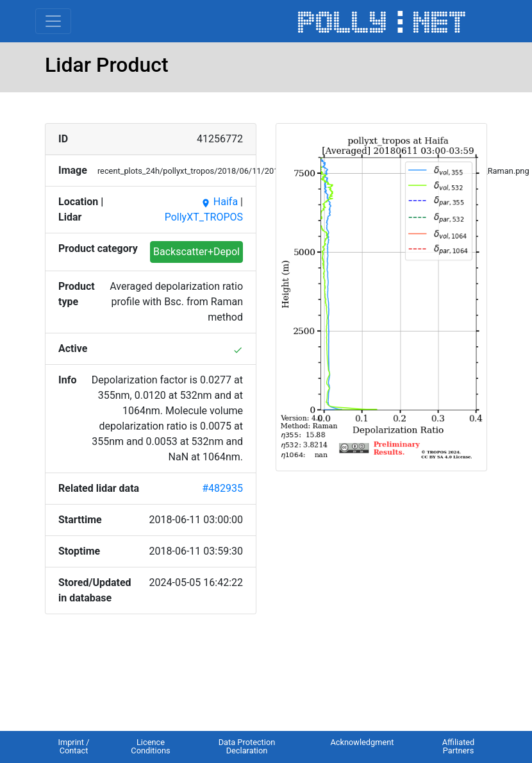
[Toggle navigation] (53, 21)
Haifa (219, 202)
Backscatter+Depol (196, 252)
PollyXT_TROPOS (204, 217)
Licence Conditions (150, 746)
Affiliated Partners (459, 746)
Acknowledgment (362, 742)
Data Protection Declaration (247, 746)
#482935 (222, 488)
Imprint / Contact (73, 746)
